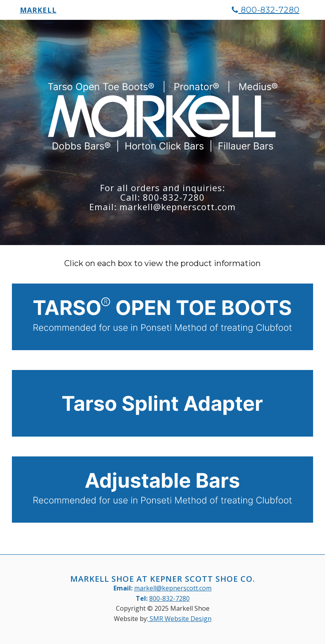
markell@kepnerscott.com (173, 588)
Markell (38, 14)
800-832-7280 (266, 14)
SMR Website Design (180, 619)
